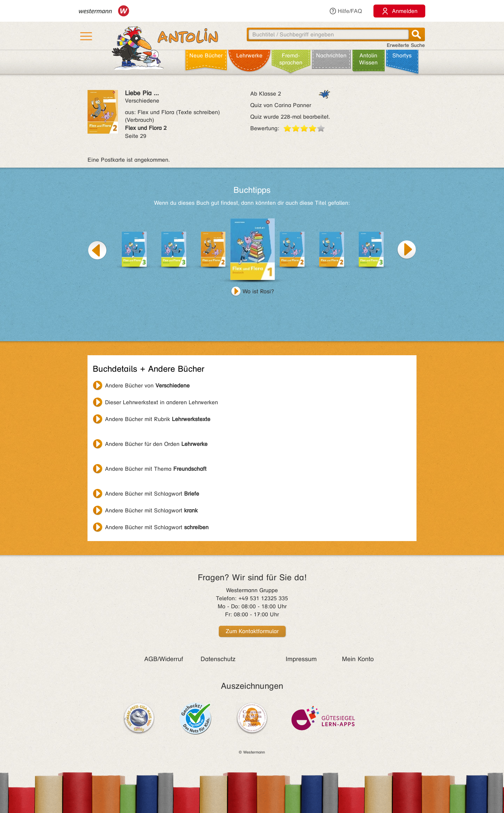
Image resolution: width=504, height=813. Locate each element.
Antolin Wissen (368, 59)
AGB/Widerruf (164, 659)
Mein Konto (358, 659)
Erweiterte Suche (406, 45)
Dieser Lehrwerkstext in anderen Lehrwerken (162, 402)
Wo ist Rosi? (258, 291)
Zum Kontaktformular (252, 631)
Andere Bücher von (147, 386)
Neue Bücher (206, 55)
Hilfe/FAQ (345, 11)
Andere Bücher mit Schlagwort (152, 494)
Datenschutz (218, 659)
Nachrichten (331, 55)
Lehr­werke (249, 55)
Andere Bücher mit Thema (156, 469)
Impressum (301, 659)
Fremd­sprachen (291, 59)
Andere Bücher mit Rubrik (158, 419)
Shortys (402, 55)
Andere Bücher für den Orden (156, 444)
